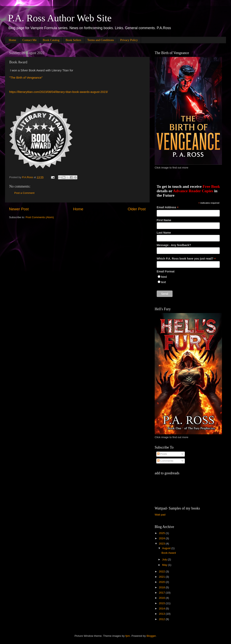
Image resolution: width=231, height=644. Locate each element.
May (165, 565)
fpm (128, 636)
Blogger (151, 636)
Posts (162, 454)
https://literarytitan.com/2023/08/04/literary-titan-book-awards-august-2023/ (59, 92)
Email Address (168, 207)
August (167, 548)
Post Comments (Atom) (40, 217)
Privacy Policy (129, 40)
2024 (162, 538)
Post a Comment (24, 193)
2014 (162, 609)
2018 (162, 587)
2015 (162, 603)
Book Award (169, 553)
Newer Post (19, 209)
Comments (165, 461)
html (164, 277)
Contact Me (29, 40)
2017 (162, 593)
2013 (162, 614)
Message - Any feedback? (174, 245)
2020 (162, 582)
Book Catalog (51, 40)
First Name (164, 220)
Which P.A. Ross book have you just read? (186, 259)
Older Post (137, 209)
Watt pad (160, 515)
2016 (162, 598)
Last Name (164, 233)
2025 (162, 533)
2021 (162, 577)
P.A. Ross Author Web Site (60, 18)
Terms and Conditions (101, 40)
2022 (162, 572)
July (165, 559)
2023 (162, 544)
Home (13, 40)
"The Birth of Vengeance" (26, 78)
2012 (162, 619)
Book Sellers (73, 40)
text (163, 282)
